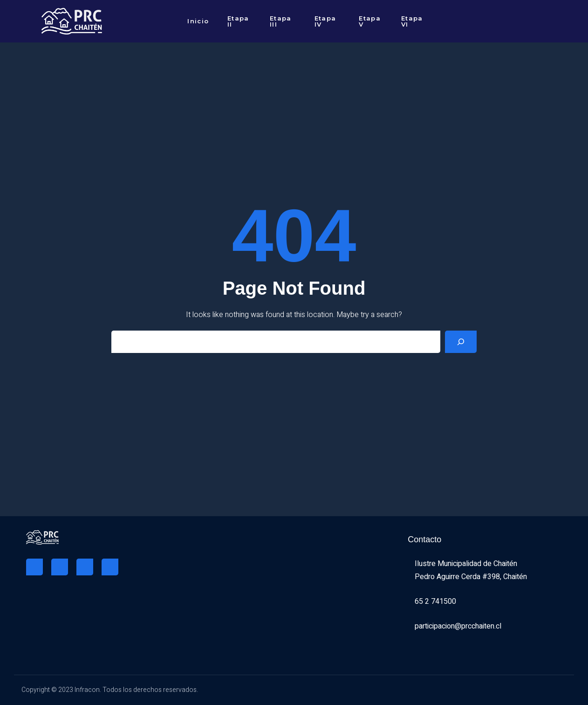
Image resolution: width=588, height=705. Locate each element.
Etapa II (238, 21)
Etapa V (370, 21)
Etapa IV (325, 21)
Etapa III (281, 21)
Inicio (198, 21)
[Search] (461, 342)
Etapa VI (412, 21)
